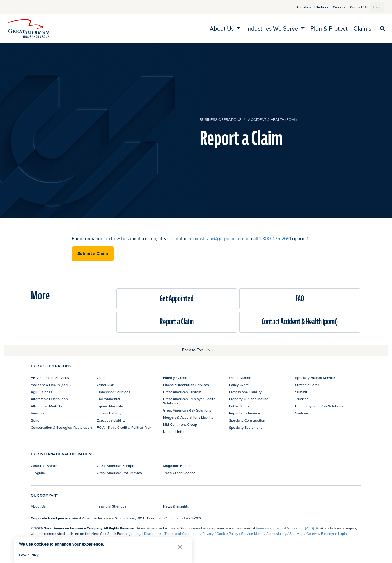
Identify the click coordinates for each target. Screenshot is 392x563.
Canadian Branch (44, 466)
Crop (101, 378)
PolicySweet (239, 385)
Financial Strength (111, 506)
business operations (221, 119)
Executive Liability (111, 420)
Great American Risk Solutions (187, 410)
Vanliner (302, 413)
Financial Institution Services (186, 385)
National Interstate (178, 432)
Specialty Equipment (245, 427)
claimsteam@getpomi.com (217, 238)
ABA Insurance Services (50, 378)
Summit (301, 392)
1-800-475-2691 (275, 238)
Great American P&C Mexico (119, 473)
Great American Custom (182, 392)
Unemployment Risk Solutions (319, 406)
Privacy (208, 534)
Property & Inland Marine (249, 399)
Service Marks (252, 534)
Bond (35, 420)
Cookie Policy (227, 534)
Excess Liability (109, 413)
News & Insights (176, 506)
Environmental (108, 399)
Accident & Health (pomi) (272, 119)
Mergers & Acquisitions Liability (188, 417)
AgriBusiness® (42, 392)
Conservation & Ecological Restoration (61, 427)
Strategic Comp (307, 385)
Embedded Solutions (114, 392)
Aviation (37, 413)
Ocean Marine (240, 378)
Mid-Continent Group (180, 424)
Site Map (296, 534)
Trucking (302, 399)
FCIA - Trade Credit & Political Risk (124, 427)
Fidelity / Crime (175, 378)
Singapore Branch (177, 466)
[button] (180, 547)
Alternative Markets (46, 406)
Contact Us (352, 7)
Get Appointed (177, 299)
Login (375, 7)
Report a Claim (177, 322)
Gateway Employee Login (327, 534)
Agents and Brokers (305, 7)
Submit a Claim (93, 253)
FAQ (300, 299)
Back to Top (196, 350)
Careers (332, 7)
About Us (38, 506)
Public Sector (240, 406)
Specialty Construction (247, 420)
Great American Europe (116, 466)
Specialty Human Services (316, 378)
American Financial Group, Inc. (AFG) (285, 528)
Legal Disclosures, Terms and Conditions (167, 534)
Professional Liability (245, 392)
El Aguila (38, 473)
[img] (29, 28)
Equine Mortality (110, 406)
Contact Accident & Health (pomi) (300, 322)
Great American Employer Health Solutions (189, 401)
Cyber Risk (105, 385)
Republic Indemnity (244, 413)
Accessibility (276, 534)
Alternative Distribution (49, 399)
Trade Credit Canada (179, 473)
